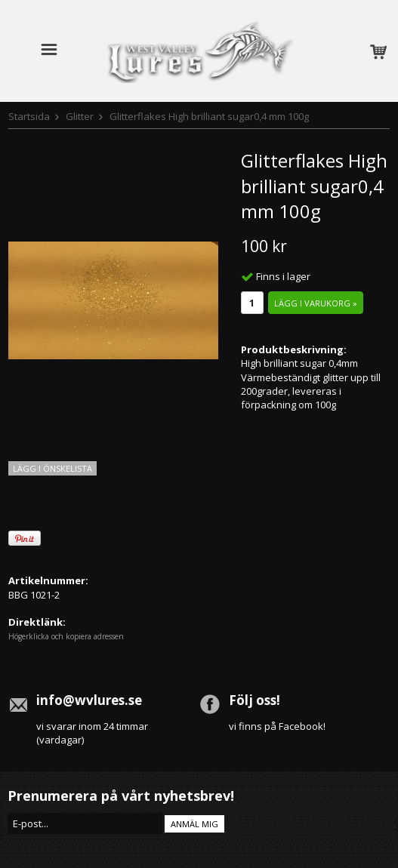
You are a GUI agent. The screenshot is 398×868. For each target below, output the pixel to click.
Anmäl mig (194, 824)
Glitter (80, 116)
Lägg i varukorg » (316, 303)
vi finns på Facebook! (277, 726)
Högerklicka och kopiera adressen (66, 636)
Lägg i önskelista (52, 468)
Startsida (29, 116)
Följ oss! (255, 700)
